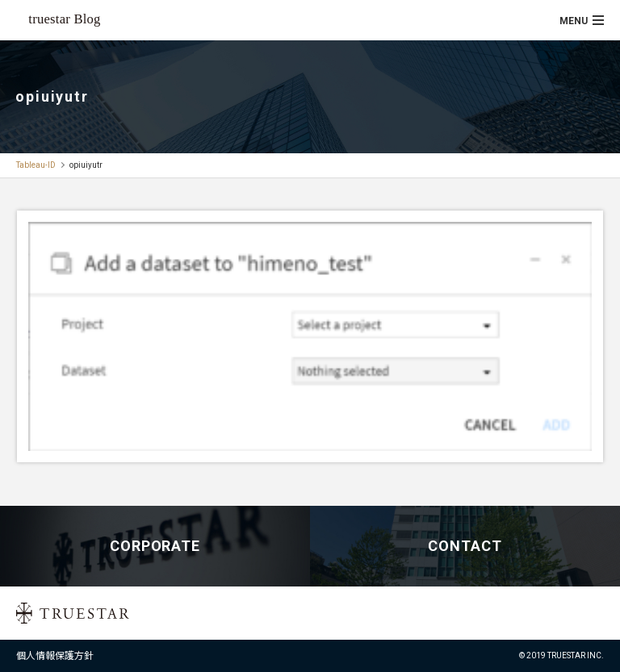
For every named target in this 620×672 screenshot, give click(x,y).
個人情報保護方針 (55, 656)
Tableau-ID (36, 165)
